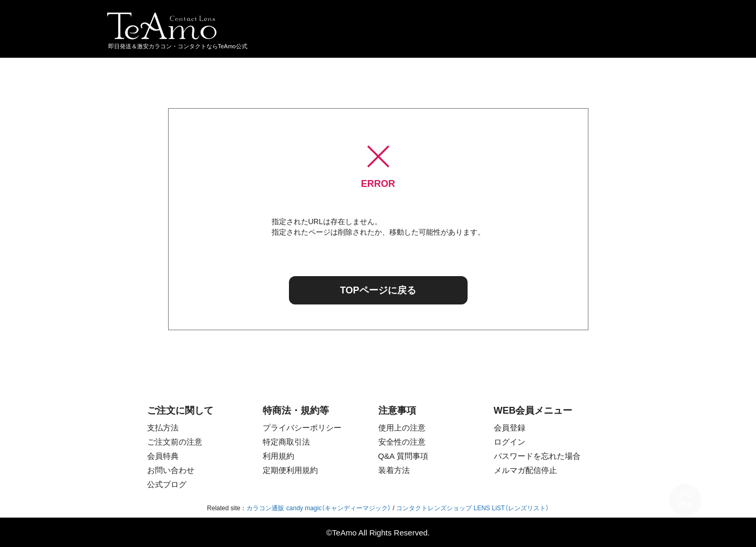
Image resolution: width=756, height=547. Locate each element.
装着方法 (394, 470)
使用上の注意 (402, 428)
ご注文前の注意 (175, 442)
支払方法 (163, 428)
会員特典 (163, 456)
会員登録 (510, 428)
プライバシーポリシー (302, 428)
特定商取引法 (286, 442)
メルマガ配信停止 (525, 470)
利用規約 (278, 456)
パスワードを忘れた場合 (537, 456)
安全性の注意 (402, 442)
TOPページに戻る (378, 290)
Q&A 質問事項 (403, 456)
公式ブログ (167, 484)
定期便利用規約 (290, 470)
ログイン (510, 442)
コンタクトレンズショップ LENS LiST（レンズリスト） (473, 508)
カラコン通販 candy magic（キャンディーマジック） (319, 508)
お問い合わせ (171, 470)
